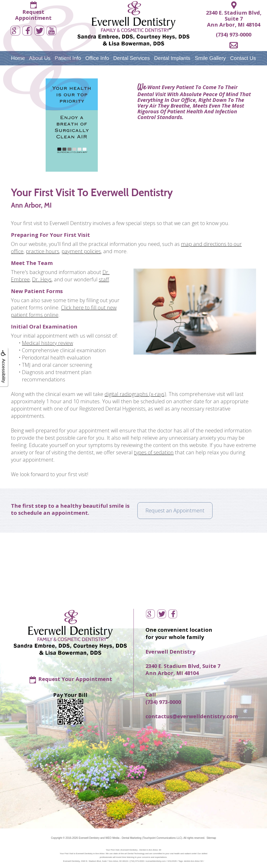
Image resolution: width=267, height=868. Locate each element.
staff (104, 279)
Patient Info (68, 58)
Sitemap (211, 838)
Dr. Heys (42, 279)
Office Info (97, 58)
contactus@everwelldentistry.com (192, 716)
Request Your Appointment (75, 679)
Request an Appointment (175, 510)
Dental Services (131, 58)
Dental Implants (172, 58)
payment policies (81, 251)
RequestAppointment (33, 15)
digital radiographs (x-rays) (135, 394)
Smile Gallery (210, 58)
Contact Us (243, 58)
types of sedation (154, 452)
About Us (40, 58)
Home (18, 58)
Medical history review (47, 343)
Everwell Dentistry (89, 838)
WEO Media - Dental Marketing (123, 838)
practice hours (43, 251)
